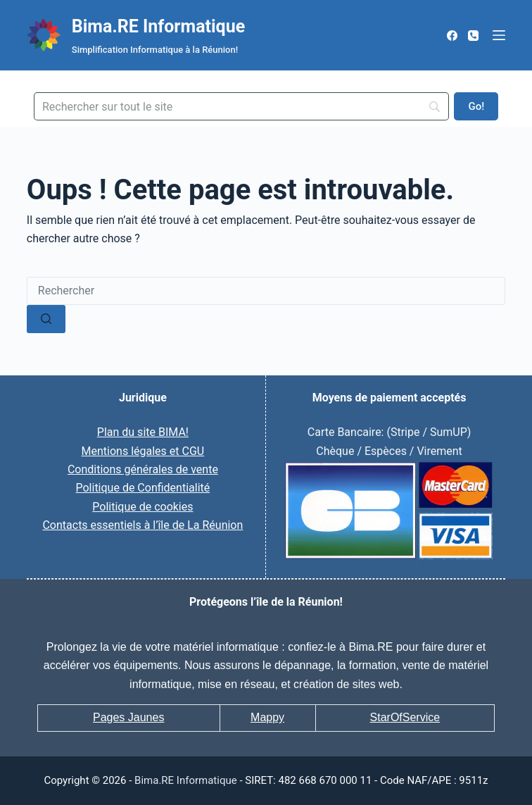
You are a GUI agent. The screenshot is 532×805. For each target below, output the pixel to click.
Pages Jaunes (128, 717)
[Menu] (499, 35)
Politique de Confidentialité (142, 488)
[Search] (241, 106)
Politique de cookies (142, 507)
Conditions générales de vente (143, 469)
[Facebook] (452, 36)
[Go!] (476, 106)
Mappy (267, 717)
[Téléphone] (473, 36)
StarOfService (405, 717)
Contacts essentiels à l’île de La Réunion (142, 525)
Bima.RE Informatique (158, 26)
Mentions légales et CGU (143, 451)
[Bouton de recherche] (46, 319)
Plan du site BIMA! (143, 432)
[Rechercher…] (266, 291)
